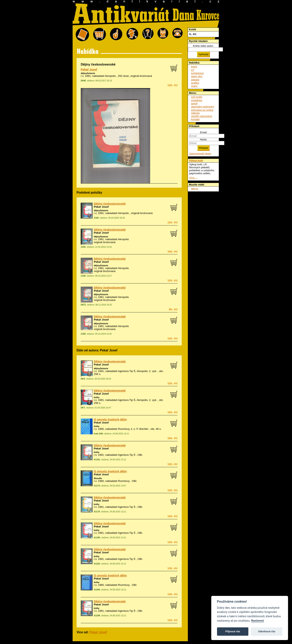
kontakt (195, 119)
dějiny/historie (88, 73)
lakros (195, 189)
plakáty (195, 80)
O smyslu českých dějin (110, 420)
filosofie (98, 478)
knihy (97, 397)
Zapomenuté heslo (200, 154)
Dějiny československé (110, 204)
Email (203, 132)
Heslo (203, 139)
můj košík (197, 97)
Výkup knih (196, 160)
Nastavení (258, 621)
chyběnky (197, 100)
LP (193, 70)
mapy (194, 86)
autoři (194, 103)
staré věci (197, 76)
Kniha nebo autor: (203, 46)
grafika (195, 83)
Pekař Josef (89, 69)
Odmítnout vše (267, 631)
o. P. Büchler (141, 429)
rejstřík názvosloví (202, 116)
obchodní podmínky (203, 107)
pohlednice (197, 73)
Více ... (193, 178)
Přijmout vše (233, 631)
